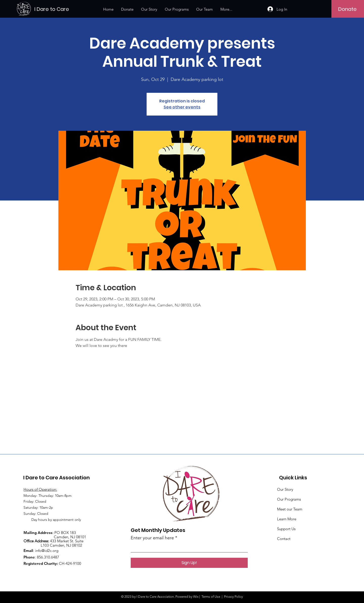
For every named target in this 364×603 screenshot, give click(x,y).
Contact (284, 539)
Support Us (286, 529)
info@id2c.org (47, 551)
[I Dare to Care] (57, 9)
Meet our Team (290, 509)
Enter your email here (152, 538)
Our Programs (289, 499)
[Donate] (347, 9)
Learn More (287, 519)
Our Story (285, 489)
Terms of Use (211, 597)
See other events (182, 107)
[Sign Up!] (189, 563)
